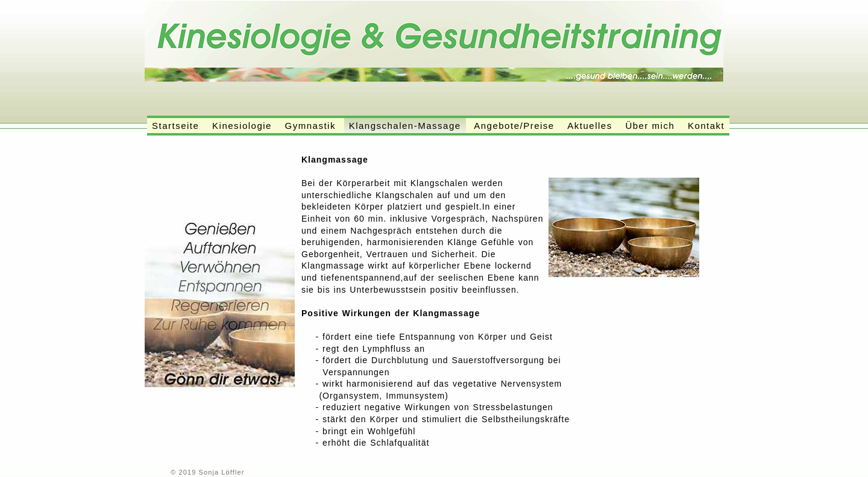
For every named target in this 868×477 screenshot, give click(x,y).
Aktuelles (590, 126)
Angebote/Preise (514, 126)
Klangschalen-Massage (405, 126)
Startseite (175, 126)
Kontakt (706, 126)
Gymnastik (310, 126)
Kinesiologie (242, 126)
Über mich (650, 126)
